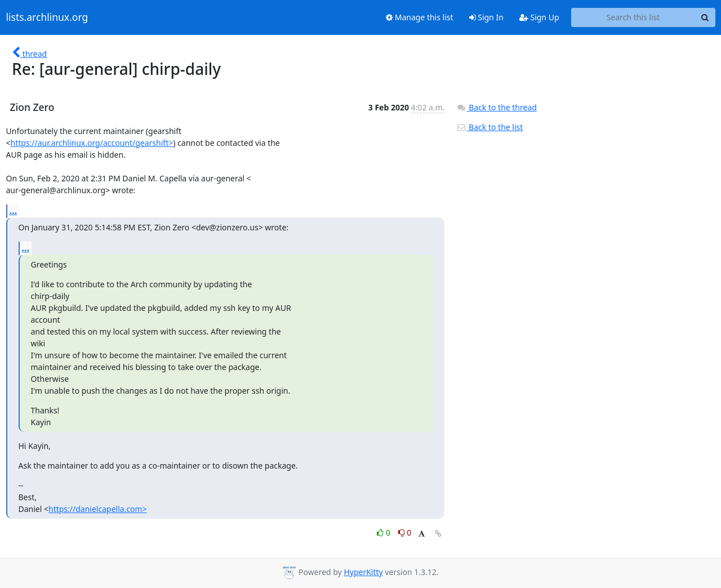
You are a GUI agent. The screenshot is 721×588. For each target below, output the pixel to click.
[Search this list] (633, 17)
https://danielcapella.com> (98, 509)
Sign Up (539, 17)
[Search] (705, 17)
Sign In (486, 17)
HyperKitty (363, 572)
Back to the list (489, 127)
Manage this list (420, 17)
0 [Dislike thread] (405, 533)
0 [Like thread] (384, 533)
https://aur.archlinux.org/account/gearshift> (92, 143)
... (14, 211)
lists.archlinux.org (47, 17)
